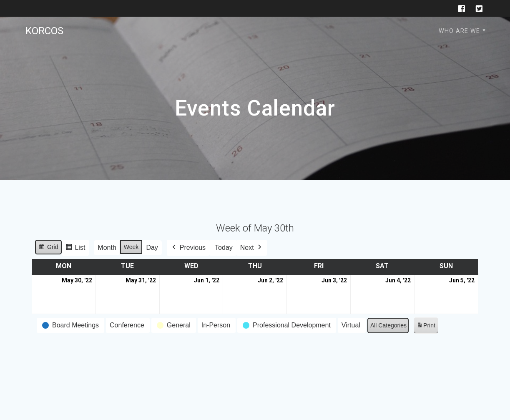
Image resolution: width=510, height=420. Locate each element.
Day (152, 248)
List (75, 249)
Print (426, 327)
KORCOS (44, 31)
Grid (48, 248)
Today (224, 248)
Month (107, 248)
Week (131, 247)
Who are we (459, 31)
